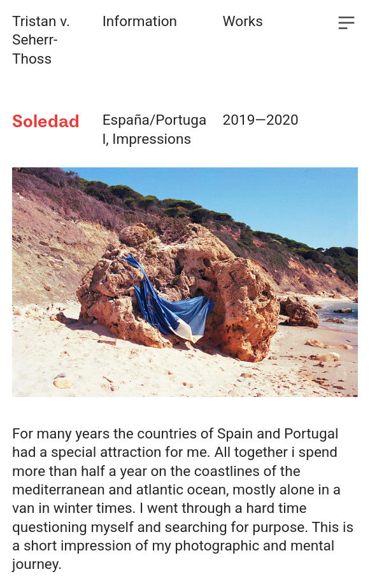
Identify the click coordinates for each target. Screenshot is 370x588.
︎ (346, 23)
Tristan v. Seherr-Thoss (41, 40)
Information (140, 21)
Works (243, 21)
